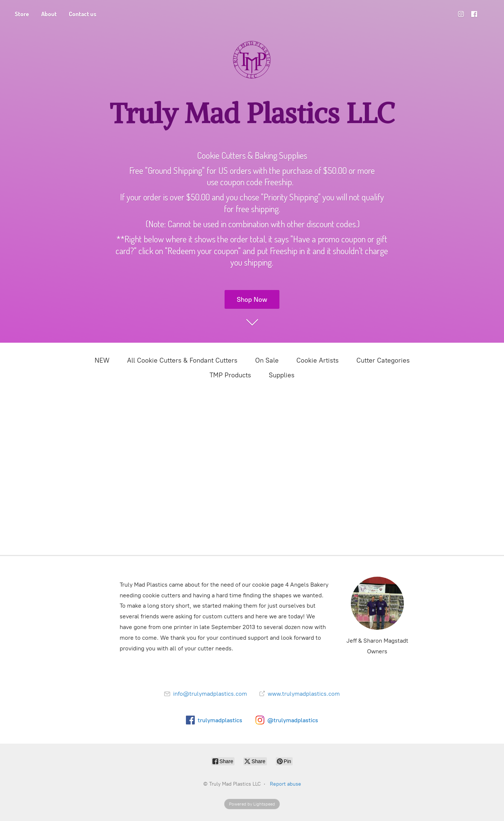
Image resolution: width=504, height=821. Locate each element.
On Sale (267, 360)
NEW (102, 360)
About (49, 14)
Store (22, 14)
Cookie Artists (318, 360)
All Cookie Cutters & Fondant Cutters (182, 360)
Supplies (282, 375)
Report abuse (286, 784)
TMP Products (230, 375)
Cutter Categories (383, 360)
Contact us (83, 14)
